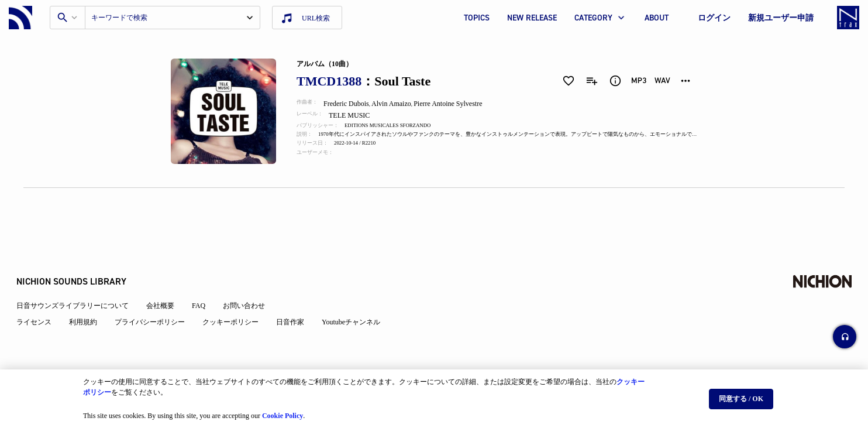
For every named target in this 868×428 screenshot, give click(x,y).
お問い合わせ (251, 278)
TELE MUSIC (358, 115)
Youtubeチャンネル (358, 294)
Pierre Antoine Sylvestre (457, 104)
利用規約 (90, 294)
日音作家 (297, 294)
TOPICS (477, 18)
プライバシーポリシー (157, 294)
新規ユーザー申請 (781, 18)
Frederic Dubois (353, 104)
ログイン (714, 18)
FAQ (206, 278)
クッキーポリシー (237, 294)
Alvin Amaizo (399, 104)
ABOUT (657, 18)
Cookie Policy (283, 411)
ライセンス (41, 294)
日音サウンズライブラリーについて (80, 278)
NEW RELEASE (532, 18)
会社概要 (167, 278)
